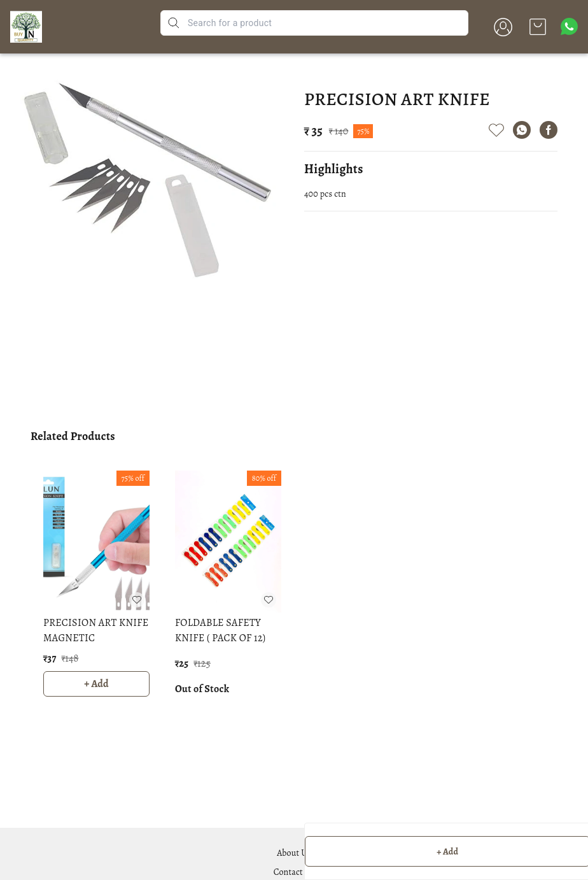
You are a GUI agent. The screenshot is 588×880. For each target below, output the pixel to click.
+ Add (96, 684)
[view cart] (538, 27)
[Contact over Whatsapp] (569, 26)
